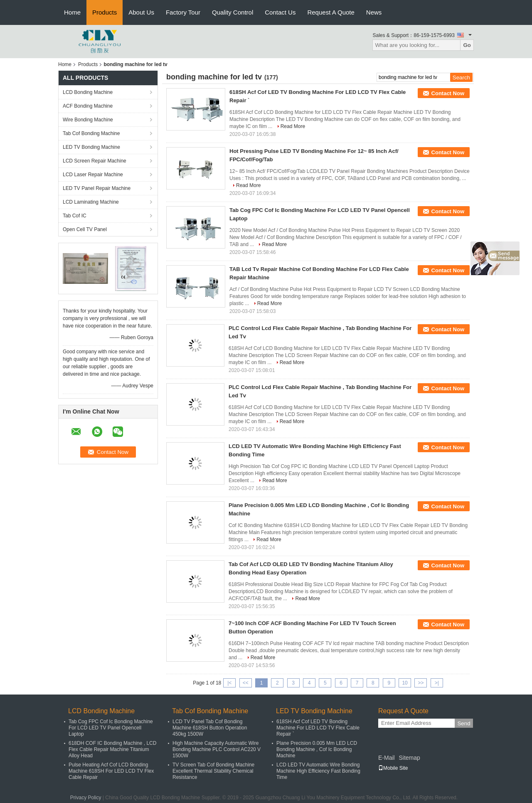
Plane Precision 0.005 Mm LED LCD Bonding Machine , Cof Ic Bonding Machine (317, 749)
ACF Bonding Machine (88, 106)
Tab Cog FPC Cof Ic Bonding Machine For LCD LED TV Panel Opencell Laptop (111, 728)
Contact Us (280, 12)
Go (467, 45)
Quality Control (233, 12)
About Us (141, 12)
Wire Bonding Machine (88, 120)
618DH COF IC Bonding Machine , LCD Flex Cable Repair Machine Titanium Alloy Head (112, 749)
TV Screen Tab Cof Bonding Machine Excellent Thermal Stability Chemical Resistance (213, 771)
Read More (293, 126)
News (374, 12)
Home (72, 12)
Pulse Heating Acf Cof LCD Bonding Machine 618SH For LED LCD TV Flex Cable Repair (111, 771)
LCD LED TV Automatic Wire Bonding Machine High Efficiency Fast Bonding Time (318, 771)
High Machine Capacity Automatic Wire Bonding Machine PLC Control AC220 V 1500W (217, 749)
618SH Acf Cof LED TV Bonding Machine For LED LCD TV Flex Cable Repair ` (318, 728)
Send (464, 723)
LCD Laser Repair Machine (93, 175)
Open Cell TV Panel (85, 229)
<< (246, 683)
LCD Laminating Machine (91, 202)
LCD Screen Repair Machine (95, 161)
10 (405, 683)
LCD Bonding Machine (88, 92)
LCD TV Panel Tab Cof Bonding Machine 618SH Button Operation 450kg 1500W (210, 728)
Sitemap (409, 758)
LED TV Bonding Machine (91, 147)
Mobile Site (393, 768)
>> (421, 683)
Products (105, 12)
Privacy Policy (86, 798)
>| (437, 683)
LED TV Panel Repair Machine (97, 188)
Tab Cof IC (75, 216)
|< (229, 683)
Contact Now (448, 93)
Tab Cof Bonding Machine (91, 133)
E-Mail (387, 758)
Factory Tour (183, 12)
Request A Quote (331, 12)
